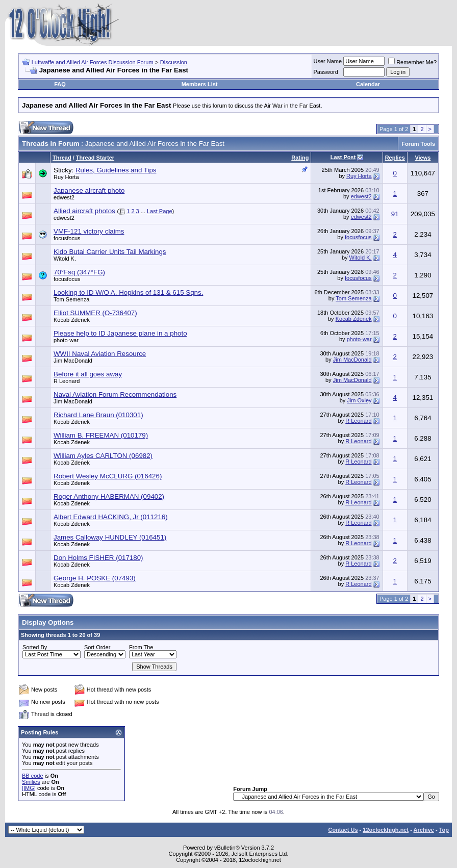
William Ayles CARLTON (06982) (103, 456)
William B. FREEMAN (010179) (101, 435)
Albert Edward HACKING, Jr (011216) (111, 517)
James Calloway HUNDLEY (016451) (110, 537)
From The (141, 647)
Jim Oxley (359, 400)
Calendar (368, 84)
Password (326, 72)
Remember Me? (412, 62)
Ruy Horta (66, 177)
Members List (200, 84)
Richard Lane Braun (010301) (98, 415)
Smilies (31, 782)
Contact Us (343, 830)
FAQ (60, 84)
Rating (300, 158)
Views (423, 158)
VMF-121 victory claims (89, 231)
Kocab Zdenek (72, 320)
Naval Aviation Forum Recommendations (115, 394)
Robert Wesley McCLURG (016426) (108, 476)
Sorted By (35, 647)
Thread (62, 158)
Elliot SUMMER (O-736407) (95, 313)
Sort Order (97, 647)
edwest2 (64, 197)
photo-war (66, 340)
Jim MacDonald (73, 361)
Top (444, 830)
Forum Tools (418, 144)
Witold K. (65, 259)
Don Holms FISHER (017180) (98, 558)
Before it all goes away (88, 374)
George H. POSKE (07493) (95, 578)
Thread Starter (95, 158)
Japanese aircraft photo (89, 190)
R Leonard (67, 381)
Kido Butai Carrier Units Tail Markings (110, 252)
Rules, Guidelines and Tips (116, 170)
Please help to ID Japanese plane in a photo (120, 333)
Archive (424, 830)
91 (395, 214)
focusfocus (67, 238)
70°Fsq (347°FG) (79, 272)
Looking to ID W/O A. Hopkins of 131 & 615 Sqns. (128, 292)
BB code (33, 776)
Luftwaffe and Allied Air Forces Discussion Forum (93, 62)
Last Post (343, 157)
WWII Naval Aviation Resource (100, 354)
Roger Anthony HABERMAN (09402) (109, 496)
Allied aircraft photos (84, 211)
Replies (395, 158)
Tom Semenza (71, 299)
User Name (328, 61)
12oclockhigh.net (386, 830)
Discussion (174, 62)
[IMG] (29, 788)
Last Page (160, 211)
